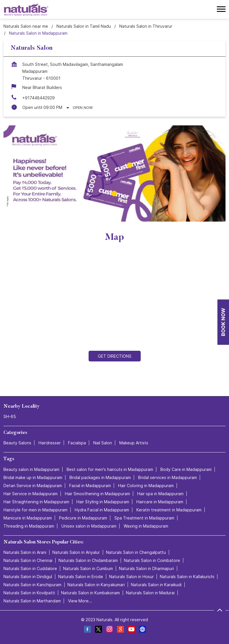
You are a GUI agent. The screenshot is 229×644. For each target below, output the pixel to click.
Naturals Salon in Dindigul (28, 577)
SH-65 (10, 417)
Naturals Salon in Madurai (150, 593)
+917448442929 (39, 98)
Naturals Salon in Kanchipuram (32, 585)
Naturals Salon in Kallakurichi (187, 577)
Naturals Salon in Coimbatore (152, 560)
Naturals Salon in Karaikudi (156, 585)
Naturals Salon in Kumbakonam (90, 593)
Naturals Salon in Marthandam (32, 601)
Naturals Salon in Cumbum (88, 568)
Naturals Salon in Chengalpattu (136, 552)
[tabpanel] (115, 173)
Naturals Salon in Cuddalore (30, 568)
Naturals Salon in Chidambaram (88, 560)
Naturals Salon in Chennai (28, 560)
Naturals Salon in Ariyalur (76, 552)
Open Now (83, 107)
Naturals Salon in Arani (25, 552)
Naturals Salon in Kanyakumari (96, 585)
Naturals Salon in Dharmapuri (146, 568)
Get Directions (115, 356)
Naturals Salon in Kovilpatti (29, 593)
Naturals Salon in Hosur (131, 577)
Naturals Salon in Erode (81, 577)
